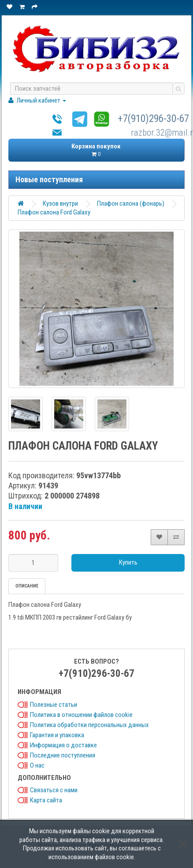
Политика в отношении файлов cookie (81, 715)
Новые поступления (49, 179)
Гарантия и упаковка (57, 735)
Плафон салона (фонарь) (131, 203)
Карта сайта (46, 800)
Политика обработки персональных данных (89, 725)
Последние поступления (63, 755)
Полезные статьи (54, 705)
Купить (128, 562)
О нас (37, 765)
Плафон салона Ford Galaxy (54, 212)
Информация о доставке (63, 745)
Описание (27, 586)
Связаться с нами (54, 790)
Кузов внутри (60, 203)
